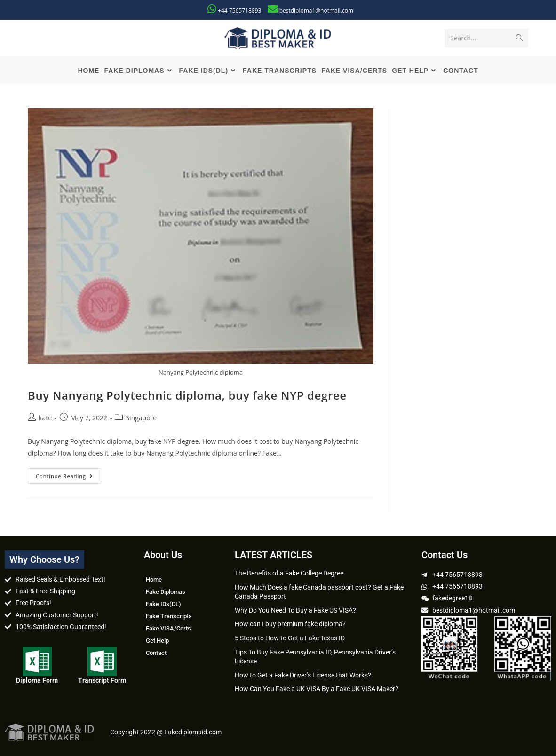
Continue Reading (68, 474)
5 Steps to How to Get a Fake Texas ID (290, 638)
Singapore (141, 418)
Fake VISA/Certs (168, 628)
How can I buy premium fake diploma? (290, 624)
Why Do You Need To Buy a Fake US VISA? (295, 610)
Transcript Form (102, 680)
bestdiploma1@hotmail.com (316, 11)
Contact (156, 653)
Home (154, 579)
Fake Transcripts (169, 616)
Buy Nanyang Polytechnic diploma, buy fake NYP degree (187, 395)
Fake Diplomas (166, 592)
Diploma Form (37, 680)
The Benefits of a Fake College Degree (289, 573)
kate (45, 418)
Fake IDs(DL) (163, 604)
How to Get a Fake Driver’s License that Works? (303, 675)
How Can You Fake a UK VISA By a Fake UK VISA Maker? (317, 689)
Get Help (157, 641)
